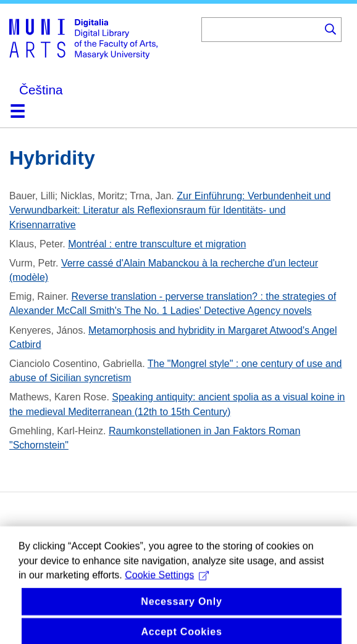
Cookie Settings (167, 584)
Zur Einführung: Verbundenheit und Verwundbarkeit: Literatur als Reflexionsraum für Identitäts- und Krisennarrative (170, 210)
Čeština (41, 90)
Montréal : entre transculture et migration (157, 244)
